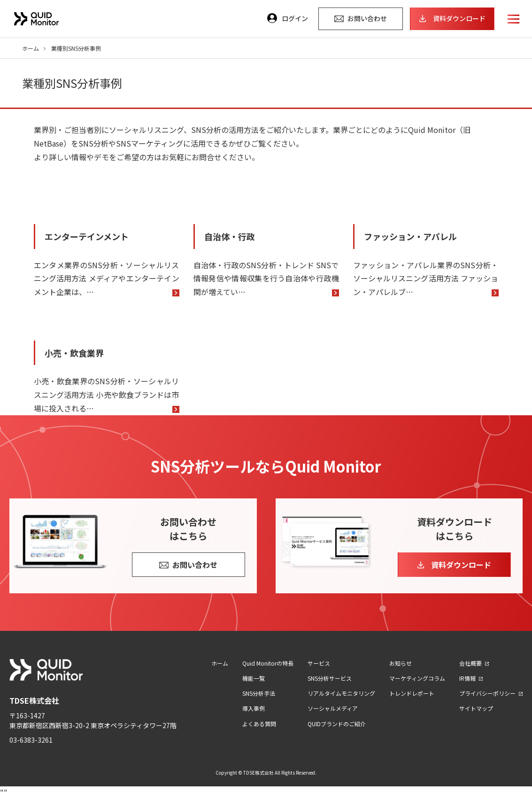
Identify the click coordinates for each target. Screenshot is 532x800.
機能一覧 (254, 678)
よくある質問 (259, 724)
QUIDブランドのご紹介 (337, 724)
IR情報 (467, 678)
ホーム (31, 48)
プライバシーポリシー (487, 693)
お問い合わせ (195, 565)
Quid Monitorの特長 (268, 663)
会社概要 (470, 663)
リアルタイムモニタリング (341, 693)
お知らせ (401, 663)
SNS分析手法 (259, 693)
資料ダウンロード (461, 565)
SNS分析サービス (330, 678)
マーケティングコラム (417, 678)
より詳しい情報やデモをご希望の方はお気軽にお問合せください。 (146, 157)
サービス (319, 663)
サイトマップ (476, 708)
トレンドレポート (412, 693)
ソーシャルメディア (333, 708)
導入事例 (254, 708)
